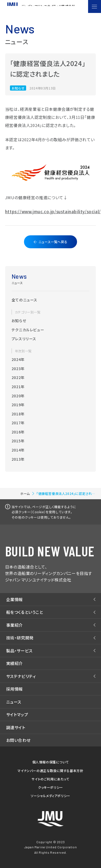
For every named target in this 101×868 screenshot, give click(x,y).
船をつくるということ (25, 612)
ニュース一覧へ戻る (53, 242)
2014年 (18, 450)
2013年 (18, 459)
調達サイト (16, 727)
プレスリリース (24, 339)
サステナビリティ (21, 676)
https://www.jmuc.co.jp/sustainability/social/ (53, 211)
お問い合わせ (18, 740)
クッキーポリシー (50, 787)
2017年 (18, 423)
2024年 (18, 359)
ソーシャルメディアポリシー (50, 796)
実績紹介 (15, 663)
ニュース (14, 702)
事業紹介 (15, 625)
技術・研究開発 (20, 638)
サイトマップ (17, 714)
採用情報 (15, 689)
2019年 (18, 405)
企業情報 (15, 599)
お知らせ (19, 321)
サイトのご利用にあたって (50, 779)
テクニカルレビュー (28, 330)
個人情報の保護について (51, 762)
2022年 (18, 377)
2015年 (18, 441)
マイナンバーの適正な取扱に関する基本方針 (50, 771)
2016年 (18, 432)
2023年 (18, 368)
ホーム (25, 493)
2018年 (18, 414)
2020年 (18, 396)
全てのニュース (25, 300)
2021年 (18, 387)
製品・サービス (19, 651)
